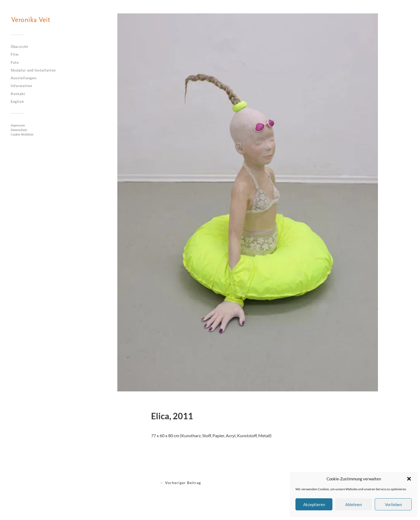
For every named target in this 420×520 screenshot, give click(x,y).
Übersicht (19, 47)
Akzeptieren (314, 504)
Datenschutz (19, 130)
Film (15, 54)
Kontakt (18, 94)
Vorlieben (393, 504)
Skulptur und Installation (33, 70)
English (17, 102)
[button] (409, 479)
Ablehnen (354, 504)
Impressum (18, 125)
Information (21, 86)
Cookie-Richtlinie (22, 134)
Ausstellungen (24, 78)
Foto (15, 62)
